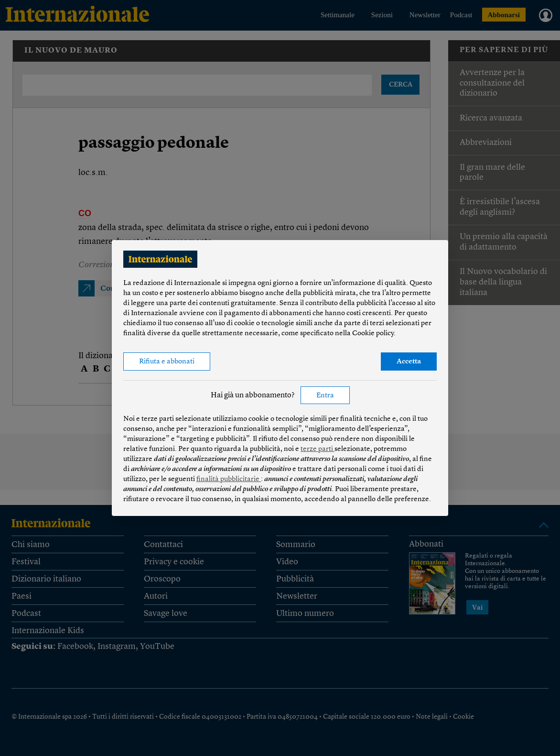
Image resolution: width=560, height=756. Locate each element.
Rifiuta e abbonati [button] (167, 362)
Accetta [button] (409, 362)
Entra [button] (325, 396)
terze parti (318, 449)
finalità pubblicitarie (229, 479)
